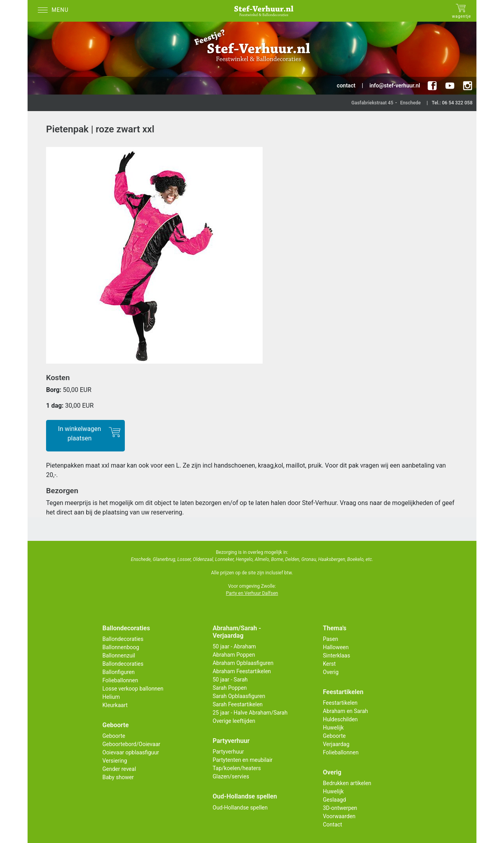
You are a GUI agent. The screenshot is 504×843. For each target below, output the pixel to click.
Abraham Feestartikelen (242, 671)
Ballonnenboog (121, 647)
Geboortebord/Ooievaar (131, 744)
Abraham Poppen (234, 655)
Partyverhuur (228, 752)
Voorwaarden (339, 816)
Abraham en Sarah (346, 711)
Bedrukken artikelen (347, 783)
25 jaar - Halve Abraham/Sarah (250, 713)
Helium (111, 697)
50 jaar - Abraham (234, 646)
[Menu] (55, 11)
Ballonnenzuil (119, 655)
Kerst (329, 664)
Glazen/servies (231, 776)
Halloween (336, 647)
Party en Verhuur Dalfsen (252, 593)
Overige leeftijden (234, 721)
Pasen (331, 639)
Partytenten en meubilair (243, 760)
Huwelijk (333, 728)
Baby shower (118, 777)
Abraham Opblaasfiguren (243, 663)
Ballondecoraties (123, 639)
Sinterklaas (336, 655)
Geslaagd (334, 800)
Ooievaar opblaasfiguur (131, 752)
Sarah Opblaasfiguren (239, 696)
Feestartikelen (340, 703)
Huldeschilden (340, 719)
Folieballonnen (120, 680)
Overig (331, 672)
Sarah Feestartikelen (238, 704)
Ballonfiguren (119, 672)
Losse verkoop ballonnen (133, 689)
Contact (333, 824)
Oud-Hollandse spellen (240, 808)
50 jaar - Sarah (230, 680)
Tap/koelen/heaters (237, 768)
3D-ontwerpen (340, 808)
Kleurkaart (115, 705)
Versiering (115, 761)
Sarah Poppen (230, 688)
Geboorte (114, 736)
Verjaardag (336, 744)
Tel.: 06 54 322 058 (452, 103)
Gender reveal (119, 769)
